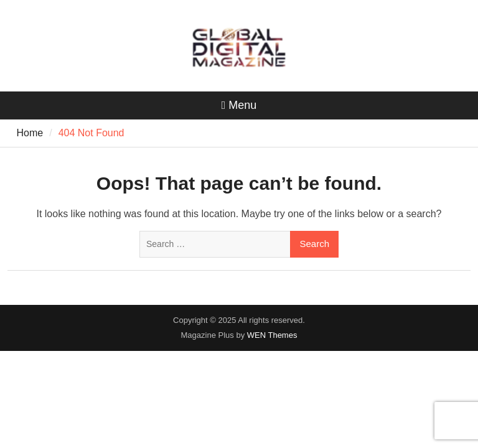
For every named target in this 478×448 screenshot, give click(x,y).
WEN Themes (272, 335)
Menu (239, 105)
